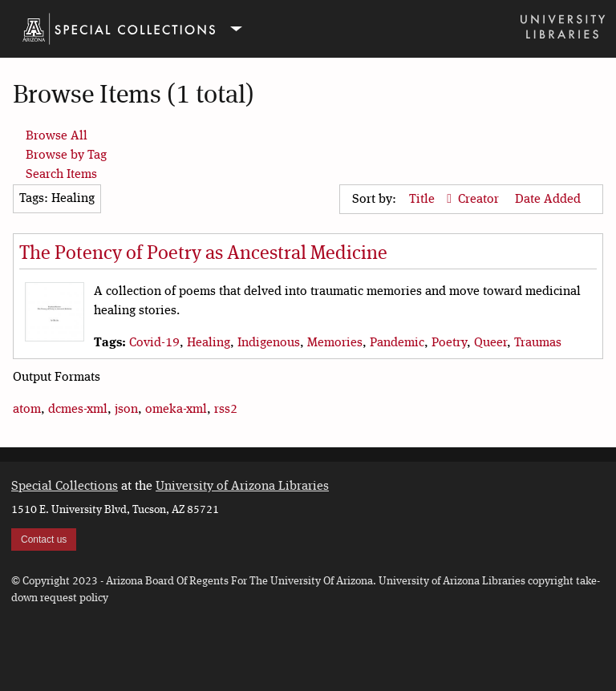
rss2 (226, 410)
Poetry (449, 343)
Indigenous (269, 343)
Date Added (548, 200)
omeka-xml (176, 410)
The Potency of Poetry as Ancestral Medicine (203, 254)
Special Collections (65, 487)
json (126, 410)
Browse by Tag (66, 156)
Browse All (57, 136)
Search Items (61, 175)
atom (27, 410)
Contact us (44, 539)
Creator (480, 200)
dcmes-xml (78, 410)
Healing (209, 343)
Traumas (538, 343)
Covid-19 (154, 343)
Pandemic (397, 343)
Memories (335, 343)
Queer (490, 343)
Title (423, 200)
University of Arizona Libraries (242, 487)
